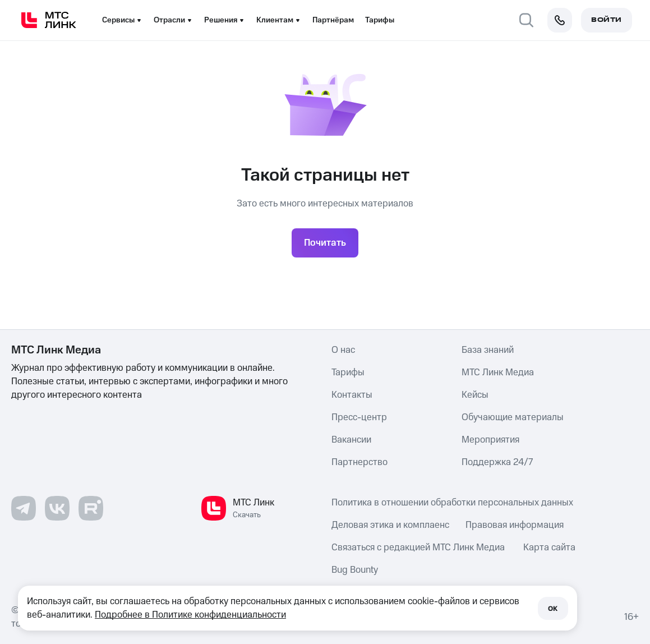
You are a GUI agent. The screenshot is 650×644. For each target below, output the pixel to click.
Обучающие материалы (513, 417)
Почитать (325, 243)
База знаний (488, 350)
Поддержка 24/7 (497, 462)
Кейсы (475, 395)
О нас (343, 350)
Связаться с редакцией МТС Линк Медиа (418, 548)
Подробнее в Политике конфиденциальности (190, 615)
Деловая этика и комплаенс (390, 525)
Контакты (352, 395)
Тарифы (380, 20)
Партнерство (359, 462)
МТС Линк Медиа (498, 372)
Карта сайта (549, 548)
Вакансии (351, 440)
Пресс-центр (359, 417)
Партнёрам (333, 20)
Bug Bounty (355, 570)
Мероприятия (490, 440)
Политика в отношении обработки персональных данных (452, 503)
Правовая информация (515, 525)
